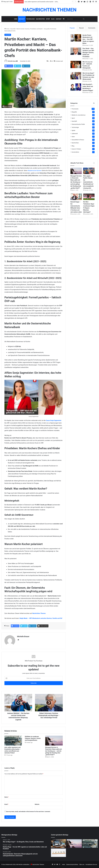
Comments (92, 28)
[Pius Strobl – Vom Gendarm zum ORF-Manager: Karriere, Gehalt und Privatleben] (76, 51)
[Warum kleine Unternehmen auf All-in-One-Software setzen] (58, 853)
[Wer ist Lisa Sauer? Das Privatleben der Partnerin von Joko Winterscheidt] (76, 76)
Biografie (74, 112)
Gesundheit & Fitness (78, 140)
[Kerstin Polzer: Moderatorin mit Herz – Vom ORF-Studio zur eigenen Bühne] (76, 38)
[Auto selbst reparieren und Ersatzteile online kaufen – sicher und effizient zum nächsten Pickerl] (13, 741)
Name (7, 797)
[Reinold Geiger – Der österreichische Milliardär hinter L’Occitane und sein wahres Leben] (76, 197)
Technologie (31, 19)
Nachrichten (40, 19)
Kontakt (59, 19)
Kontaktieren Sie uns (91, 864)
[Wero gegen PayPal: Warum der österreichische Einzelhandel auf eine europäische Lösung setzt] (89, 171)
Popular (72, 28)
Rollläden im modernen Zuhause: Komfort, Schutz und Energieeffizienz (33, 738)
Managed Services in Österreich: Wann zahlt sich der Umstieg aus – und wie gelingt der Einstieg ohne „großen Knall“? (54, 751)
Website (37, 804)
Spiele (73, 130)
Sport (48, 19)
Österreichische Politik (78, 124)
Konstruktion (75, 152)
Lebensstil (75, 133)
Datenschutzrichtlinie (72, 864)
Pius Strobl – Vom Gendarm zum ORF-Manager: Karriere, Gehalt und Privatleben (89, 53)
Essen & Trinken (76, 149)
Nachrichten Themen (39, 613)
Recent (81, 28)
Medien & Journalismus (79, 115)
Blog (53, 19)
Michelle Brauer (12, 61)
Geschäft (22, 19)
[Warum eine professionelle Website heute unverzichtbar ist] (58, 844)
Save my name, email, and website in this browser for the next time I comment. (28, 812)
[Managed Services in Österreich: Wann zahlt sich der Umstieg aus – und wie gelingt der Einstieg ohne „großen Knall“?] (54, 741)
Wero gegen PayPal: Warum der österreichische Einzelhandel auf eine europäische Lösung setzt (88, 182)
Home (7, 29)
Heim (16, 19)
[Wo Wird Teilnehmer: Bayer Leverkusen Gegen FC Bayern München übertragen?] (89, 197)
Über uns (82, 864)
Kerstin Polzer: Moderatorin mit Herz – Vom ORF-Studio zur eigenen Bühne (88, 39)
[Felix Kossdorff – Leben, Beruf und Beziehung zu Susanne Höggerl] (76, 87)
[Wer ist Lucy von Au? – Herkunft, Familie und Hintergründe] (76, 64)
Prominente (75, 109)
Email (6, 804)
